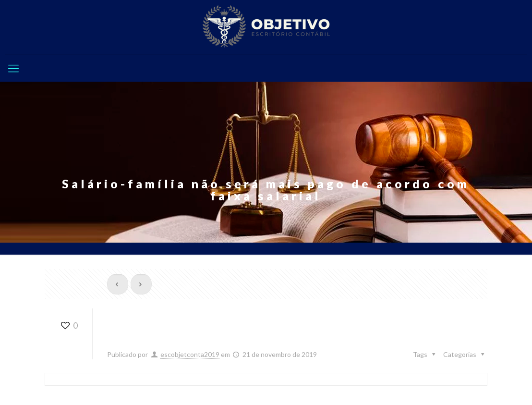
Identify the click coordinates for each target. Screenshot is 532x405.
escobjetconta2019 (190, 354)
